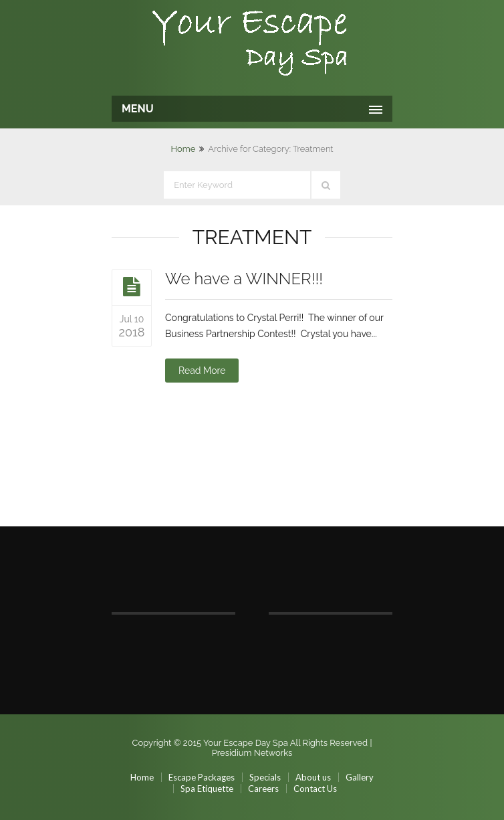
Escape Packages (202, 777)
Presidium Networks (252, 753)
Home (183, 149)
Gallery (360, 777)
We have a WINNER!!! (244, 279)
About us (313, 777)
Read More (202, 371)
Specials (265, 777)
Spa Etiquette (207, 789)
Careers (263, 789)
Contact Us (315, 789)
